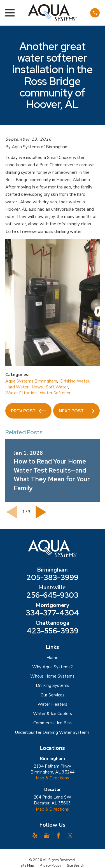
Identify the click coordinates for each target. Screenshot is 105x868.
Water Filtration (21, 393)
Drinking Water (75, 381)
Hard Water (17, 387)
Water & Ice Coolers (53, 714)
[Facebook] (58, 836)
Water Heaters (52, 704)
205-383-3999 (52, 577)
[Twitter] (70, 836)
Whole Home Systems (52, 676)
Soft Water (57, 387)
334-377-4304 (52, 613)
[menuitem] (27, 865)
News (37, 387)
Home (53, 658)
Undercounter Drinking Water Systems (52, 732)
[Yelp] (35, 836)
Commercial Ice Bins (53, 723)
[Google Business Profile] (47, 836)
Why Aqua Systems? (53, 667)
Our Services (53, 695)
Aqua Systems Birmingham (31, 381)
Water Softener (55, 393)
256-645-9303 (52, 595)
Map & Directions (52, 778)
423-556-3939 (53, 631)
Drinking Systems (53, 685)
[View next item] (41, 512)
